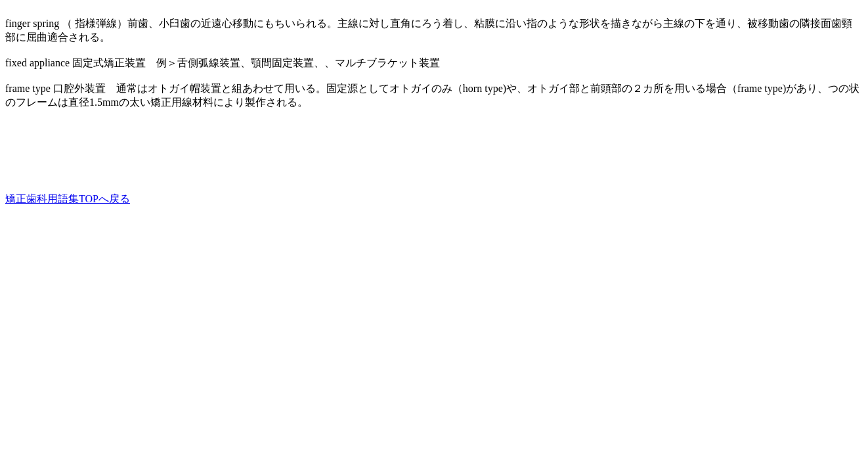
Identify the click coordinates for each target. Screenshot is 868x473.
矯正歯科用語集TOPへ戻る (68, 199)
